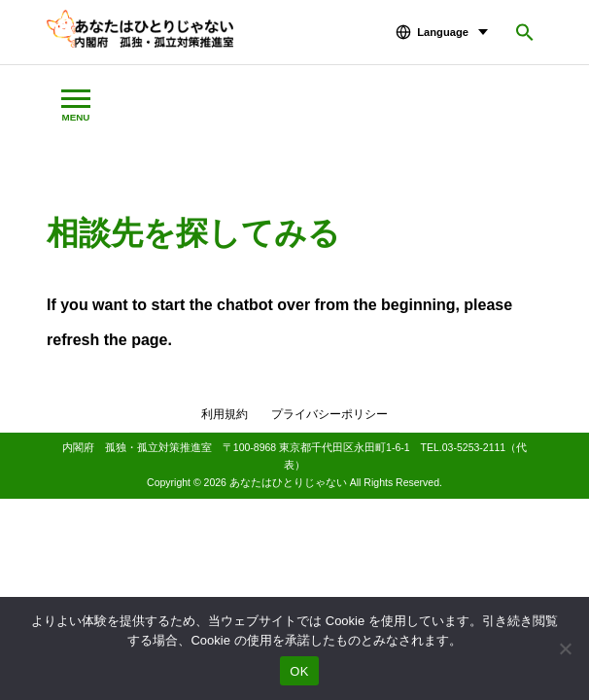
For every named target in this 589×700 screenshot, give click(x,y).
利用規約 (225, 414)
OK (299, 671)
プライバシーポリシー (329, 414)
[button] (525, 32)
